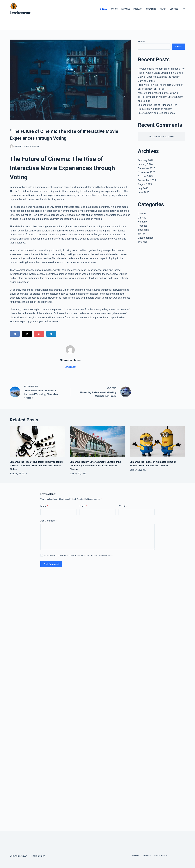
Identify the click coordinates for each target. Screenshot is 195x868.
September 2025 (147, 180)
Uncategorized (146, 238)
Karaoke (126, 9)
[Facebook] (15, 334)
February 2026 (146, 160)
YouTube (174, 9)
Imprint (136, 856)
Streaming (151, 9)
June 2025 (144, 192)
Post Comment (51, 564)
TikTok (163, 9)
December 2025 (146, 168)
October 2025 (145, 176)
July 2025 (143, 188)
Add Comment (49, 521)
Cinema (103, 9)
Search (141, 42)
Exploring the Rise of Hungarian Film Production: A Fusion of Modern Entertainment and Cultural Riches (158, 109)
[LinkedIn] (51, 334)
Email (83, 506)
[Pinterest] (39, 334)
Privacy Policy (162, 856)
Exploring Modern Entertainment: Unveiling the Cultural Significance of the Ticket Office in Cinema (95, 466)
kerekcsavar (20, 13)
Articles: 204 (70, 367)
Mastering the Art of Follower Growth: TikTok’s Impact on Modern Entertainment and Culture (160, 97)
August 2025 (145, 184)
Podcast (138, 9)
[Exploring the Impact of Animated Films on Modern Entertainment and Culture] (158, 442)
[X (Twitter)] (27, 334)
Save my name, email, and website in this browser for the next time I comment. (79, 556)
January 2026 (145, 164)
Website (123, 506)
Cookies (147, 856)
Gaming (114, 9)
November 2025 (146, 172)
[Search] (184, 9)
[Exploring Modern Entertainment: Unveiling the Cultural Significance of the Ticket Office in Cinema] (97, 442)
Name (44, 506)
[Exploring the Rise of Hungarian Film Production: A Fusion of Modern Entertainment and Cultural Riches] (37, 442)
